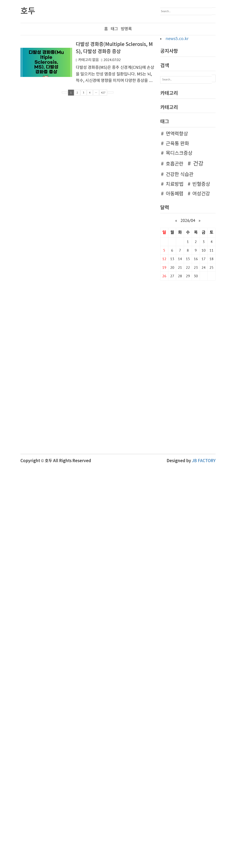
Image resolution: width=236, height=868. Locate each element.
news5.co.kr (177, 39)
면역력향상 (177, 366)
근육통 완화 (177, 376)
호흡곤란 (175, 396)
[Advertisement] (188, 145)
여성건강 (201, 426)
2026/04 (188, 453)
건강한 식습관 (180, 407)
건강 (198, 396)
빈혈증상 (201, 417)
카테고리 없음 (88, 60)
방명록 (126, 29)
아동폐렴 (175, 426)
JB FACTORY (204, 693)
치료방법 (175, 417)
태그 (114, 29)
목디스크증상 (179, 386)
